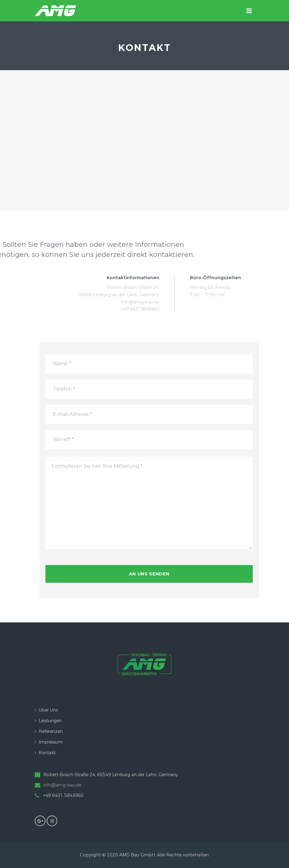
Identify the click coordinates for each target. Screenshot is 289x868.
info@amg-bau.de (62, 785)
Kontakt (47, 753)
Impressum (51, 742)
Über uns (48, 710)
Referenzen (51, 731)
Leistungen (50, 721)
